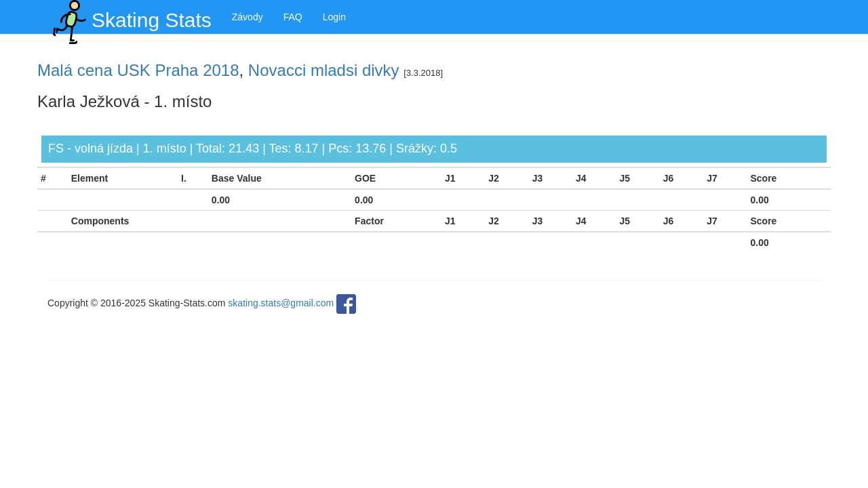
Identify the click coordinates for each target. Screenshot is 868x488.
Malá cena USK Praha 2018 (138, 70)
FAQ (293, 17)
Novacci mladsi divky (324, 70)
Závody (248, 17)
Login (334, 17)
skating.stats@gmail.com (281, 303)
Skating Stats (130, 17)
